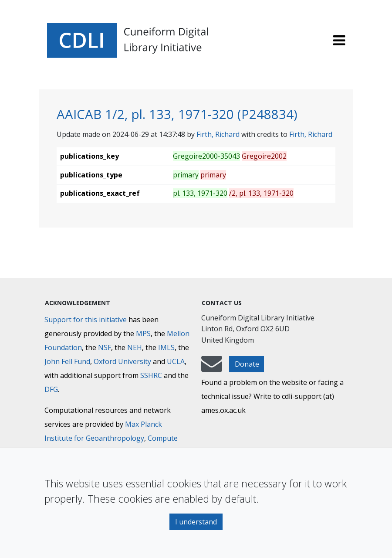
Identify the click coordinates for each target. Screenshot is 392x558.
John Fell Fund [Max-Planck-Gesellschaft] (67, 361)
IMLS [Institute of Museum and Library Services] (166, 347)
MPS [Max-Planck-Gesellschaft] (143, 333)
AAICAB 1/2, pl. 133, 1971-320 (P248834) (177, 114)
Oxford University (122, 361)
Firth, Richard (218, 134)
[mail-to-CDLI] (212, 368)
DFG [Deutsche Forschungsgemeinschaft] (51, 389)
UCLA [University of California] (176, 361)
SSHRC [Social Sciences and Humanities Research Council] (151, 375)
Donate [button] (247, 364)
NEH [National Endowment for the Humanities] (135, 347)
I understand (196, 522)
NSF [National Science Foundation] (105, 347)
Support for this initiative (86, 320)
